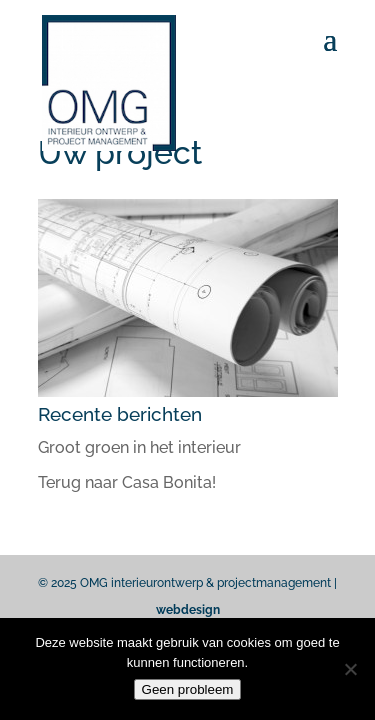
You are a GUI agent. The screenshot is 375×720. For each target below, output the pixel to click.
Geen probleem (188, 689)
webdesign (188, 610)
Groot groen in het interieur (139, 447)
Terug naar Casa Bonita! (127, 482)
